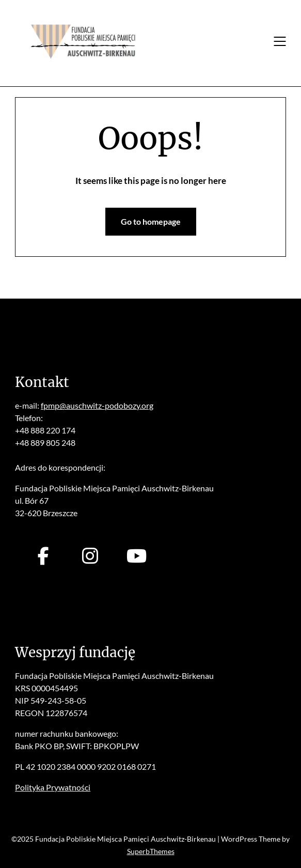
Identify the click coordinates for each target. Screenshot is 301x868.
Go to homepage (151, 221)
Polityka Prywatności (53, 787)
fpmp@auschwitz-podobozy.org (97, 405)
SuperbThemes (151, 851)
